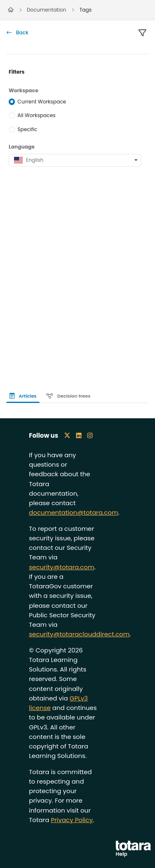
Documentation (46, 10)
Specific (27, 129)
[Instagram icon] (90, 435)
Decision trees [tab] (68, 396)
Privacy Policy (72, 820)
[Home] (11, 10)
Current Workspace (42, 101)
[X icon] (67, 435)
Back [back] (18, 32)
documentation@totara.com (74, 512)
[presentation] (25, 396)
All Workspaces (36, 115)
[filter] (142, 33)
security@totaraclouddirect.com (79, 634)
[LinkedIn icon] (79, 435)
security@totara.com (62, 567)
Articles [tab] (23, 396)
